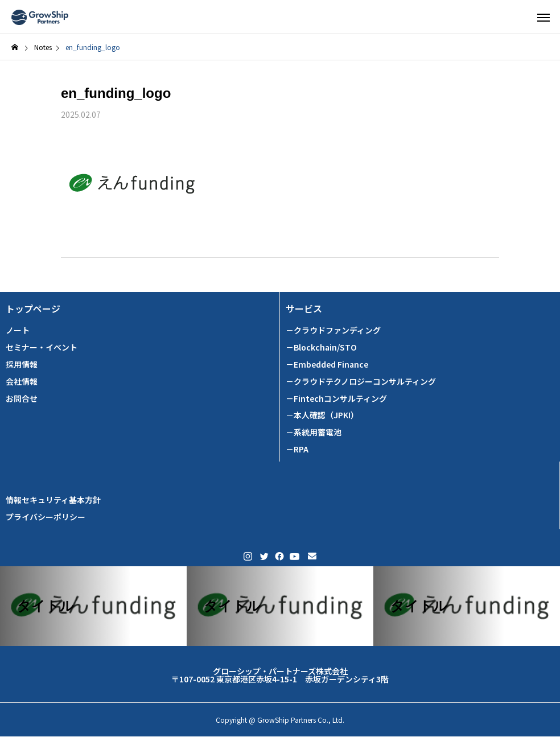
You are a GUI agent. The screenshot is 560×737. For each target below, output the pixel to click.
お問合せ (22, 399)
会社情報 (22, 382)
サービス (304, 309)
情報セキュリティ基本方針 (53, 500)
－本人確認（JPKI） (322, 415)
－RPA (297, 449)
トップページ (33, 309)
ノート (18, 330)
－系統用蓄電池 (314, 432)
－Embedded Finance (327, 365)
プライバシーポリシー (46, 517)
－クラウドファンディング (333, 330)
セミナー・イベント (42, 347)
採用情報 (22, 365)
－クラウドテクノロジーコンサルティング (361, 382)
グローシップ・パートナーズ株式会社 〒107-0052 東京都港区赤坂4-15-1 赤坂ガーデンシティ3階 (280, 675)
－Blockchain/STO (321, 347)
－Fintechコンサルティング (336, 399)
